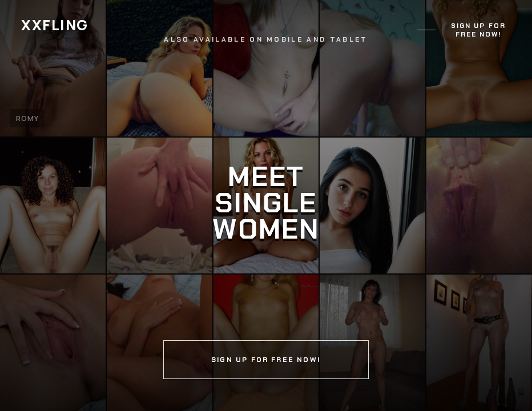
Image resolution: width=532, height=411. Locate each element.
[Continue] (266, 205)
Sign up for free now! (478, 30)
